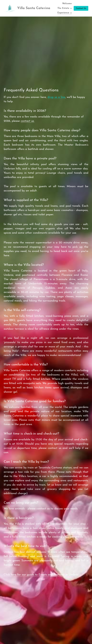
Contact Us (81, 8)
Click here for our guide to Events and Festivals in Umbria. (41, 577)
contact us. (28, 123)
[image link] (10, 8)
